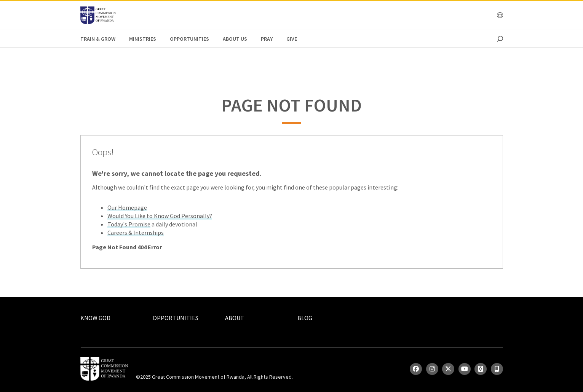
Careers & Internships (136, 233)
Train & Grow (98, 39)
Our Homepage (127, 207)
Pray (267, 39)
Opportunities (189, 39)
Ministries (143, 39)
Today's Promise (129, 224)
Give (292, 39)
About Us (235, 39)
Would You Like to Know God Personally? (160, 216)
